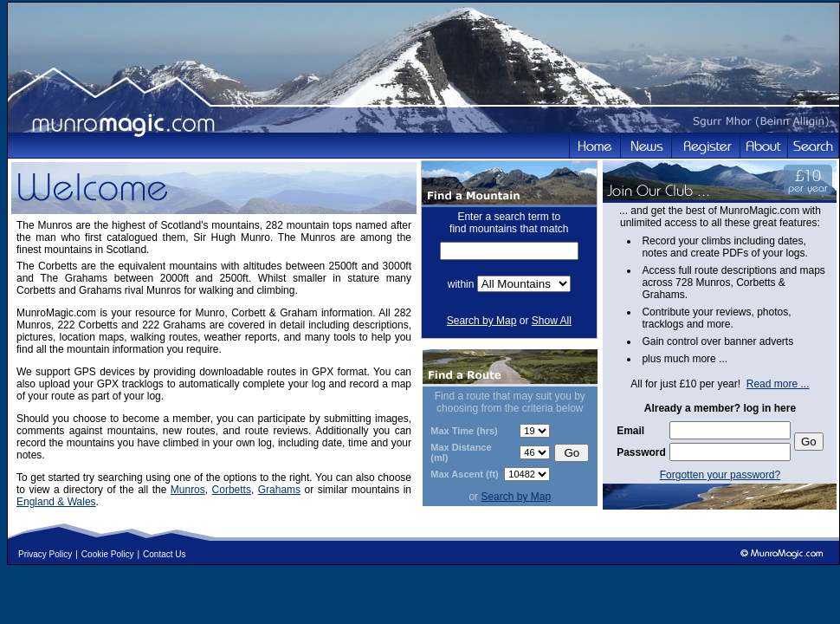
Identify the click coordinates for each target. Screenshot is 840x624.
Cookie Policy (108, 554)
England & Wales (56, 502)
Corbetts (232, 490)
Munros (188, 490)
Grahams (279, 490)
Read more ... (778, 384)
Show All (552, 321)
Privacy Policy (45, 554)
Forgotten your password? (720, 475)
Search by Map (482, 321)
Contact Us (164, 554)
